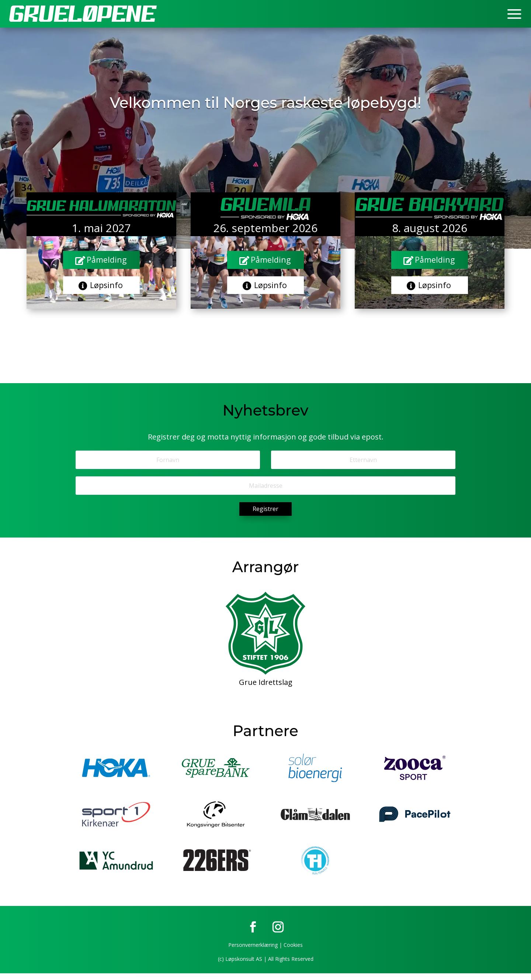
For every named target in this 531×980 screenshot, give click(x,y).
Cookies (293, 951)
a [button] (514, 15)
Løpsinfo (107, 288)
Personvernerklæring (253, 951)
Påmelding (107, 261)
